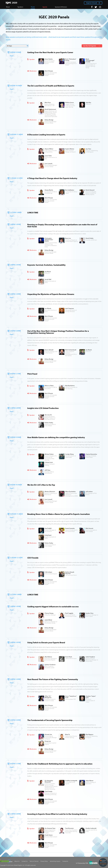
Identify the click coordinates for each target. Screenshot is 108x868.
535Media (87, 863)
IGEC (11, 3)
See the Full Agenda (90, 46)
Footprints (65, 861)
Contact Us (25, 861)
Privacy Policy (44, 861)
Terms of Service (34, 861)
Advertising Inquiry (55, 861)
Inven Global (6, 861)
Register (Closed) (92, 3)
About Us (17, 861)
